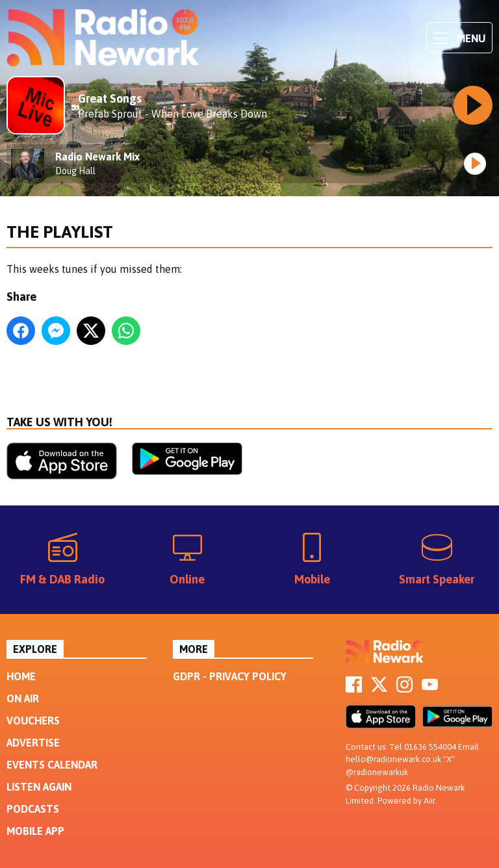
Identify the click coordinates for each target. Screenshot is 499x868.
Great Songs (110, 98)
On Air (23, 698)
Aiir (429, 801)
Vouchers (33, 721)
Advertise (33, 743)
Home (21, 676)
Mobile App (35, 831)
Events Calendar (52, 765)
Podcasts (33, 809)
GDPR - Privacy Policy (230, 676)
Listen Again (39, 787)
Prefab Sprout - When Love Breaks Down (173, 114)
